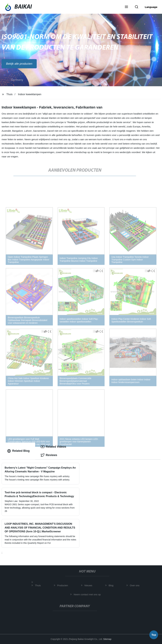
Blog (112, 585)
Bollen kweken (17, 122)
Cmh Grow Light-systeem (37, 122)
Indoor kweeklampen (30, 94)
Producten (64, 585)
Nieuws (89, 585)
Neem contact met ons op (88, 594)
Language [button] (151, 7)
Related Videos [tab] (53, 447)
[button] (126, 7)
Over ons (136, 585)
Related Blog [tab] (18, 451)
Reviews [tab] (49, 455)
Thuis (9, 94)
